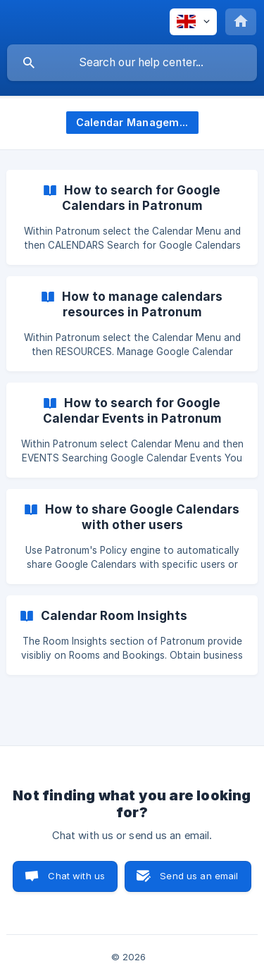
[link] (132, 217)
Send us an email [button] (199, 876)
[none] (193, 22)
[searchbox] (132, 63)
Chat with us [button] (76, 876)
